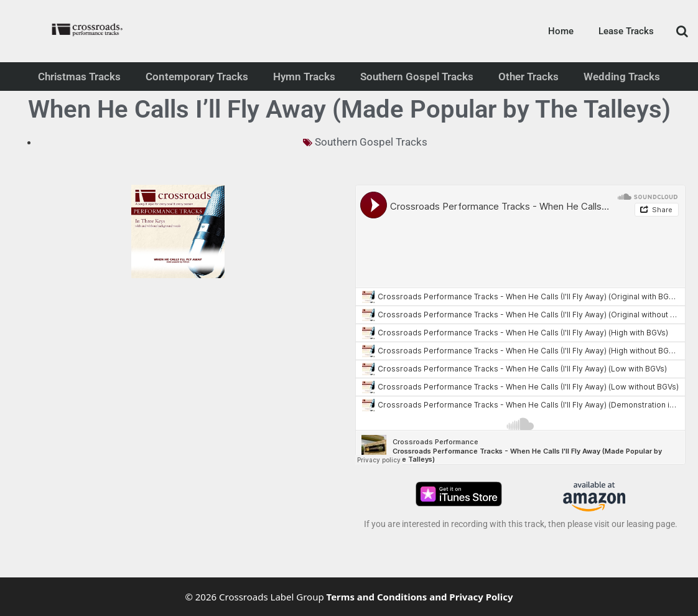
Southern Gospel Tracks (417, 77)
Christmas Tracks (79, 77)
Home (561, 31)
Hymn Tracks (304, 77)
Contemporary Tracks (197, 77)
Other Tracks (528, 77)
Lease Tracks (626, 31)
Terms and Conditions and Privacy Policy (420, 597)
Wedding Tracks (622, 77)
